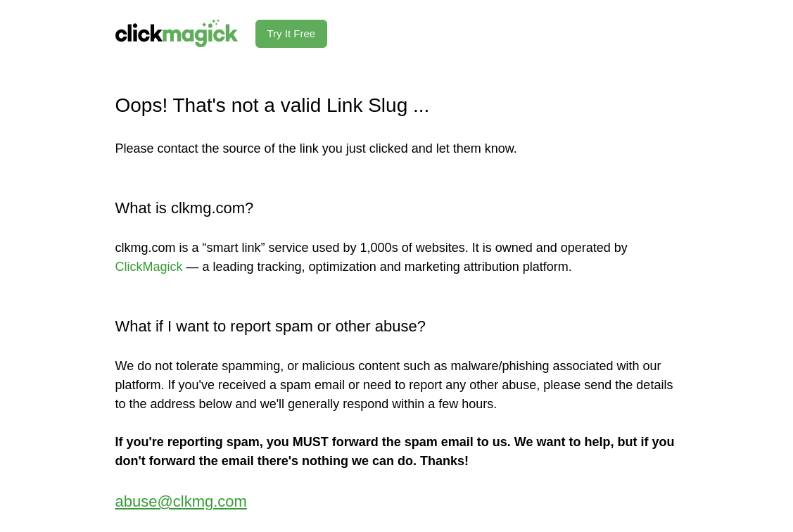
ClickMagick (149, 267)
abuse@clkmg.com (181, 501)
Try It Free (292, 33)
